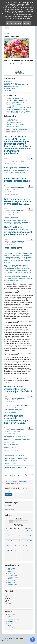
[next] (20, 519)
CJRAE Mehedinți (9, 90)
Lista (26, 522)
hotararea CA (11, 614)
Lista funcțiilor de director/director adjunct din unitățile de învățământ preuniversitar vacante (18, 231)
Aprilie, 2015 (11, 573)
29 (16, 551)
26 (31, 546)
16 (19, 541)
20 (8, 546)
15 (16, 541)
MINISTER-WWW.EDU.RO (12, 83)
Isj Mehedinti (8, 506)
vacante (20, 248)
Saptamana (17, 522)
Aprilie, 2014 (11, 581)
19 (31, 541)
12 (31, 535)
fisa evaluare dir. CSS (10, 447)
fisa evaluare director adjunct (12, 445)
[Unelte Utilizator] (30, 159)
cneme (10, 616)
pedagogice (11, 627)
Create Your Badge (10, 509)
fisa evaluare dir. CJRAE (11, 450)
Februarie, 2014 (12, 584)
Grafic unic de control (11, 464)
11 (27, 535)
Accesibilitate (8, 81)
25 (27, 546)
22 (16, 546)
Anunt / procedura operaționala (13, 410)
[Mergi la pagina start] (6, 475)
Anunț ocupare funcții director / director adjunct (17, 180)
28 (12, 551)
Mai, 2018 (10, 570)
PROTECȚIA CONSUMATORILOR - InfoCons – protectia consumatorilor (18, 86)
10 (23, 535)
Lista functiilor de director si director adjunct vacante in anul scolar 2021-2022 (18, 201)
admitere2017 (12, 618)
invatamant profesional (14, 620)
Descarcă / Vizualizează (11, 195)
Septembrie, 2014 (13, 577)
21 (12, 546)
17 (23, 541)
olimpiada (10, 622)
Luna (11, 522)
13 (8, 541)
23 (19, 546)
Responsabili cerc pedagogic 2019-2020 (17, 467)
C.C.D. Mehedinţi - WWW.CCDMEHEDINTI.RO (18, 92)
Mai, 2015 (10, 572)
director (7, 248)
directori (13, 248)
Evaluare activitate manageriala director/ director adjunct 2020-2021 (18, 389)
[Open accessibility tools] (33, 640)
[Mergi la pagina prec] (10, 475)
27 (8, 551)
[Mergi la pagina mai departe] (15, 475)
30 (8, 530)
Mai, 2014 (10, 579)
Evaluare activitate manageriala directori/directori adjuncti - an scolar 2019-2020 (18, 419)
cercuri (10, 625)
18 (27, 541)
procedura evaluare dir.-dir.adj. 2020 (14, 437)
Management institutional (18, 160)
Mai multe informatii (14, 23)
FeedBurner (21, 73)
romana (10, 623)
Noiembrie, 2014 (12, 575)
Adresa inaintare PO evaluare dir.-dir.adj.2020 (17, 439)
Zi (23, 522)
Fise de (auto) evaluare (11, 412)
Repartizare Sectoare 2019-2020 (15, 455)
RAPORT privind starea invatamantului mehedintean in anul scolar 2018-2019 (16, 459)
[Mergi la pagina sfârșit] (19, 475)
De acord (27, 23)
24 (23, 546)
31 (12, 530)
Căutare (9, 494)
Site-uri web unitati (9, 88)
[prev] (17, 519)
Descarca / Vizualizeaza (11, 218)
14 (12, 541)
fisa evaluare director (10, 442)
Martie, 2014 (11, 582)
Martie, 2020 (11, 568)
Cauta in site (5, 490)
